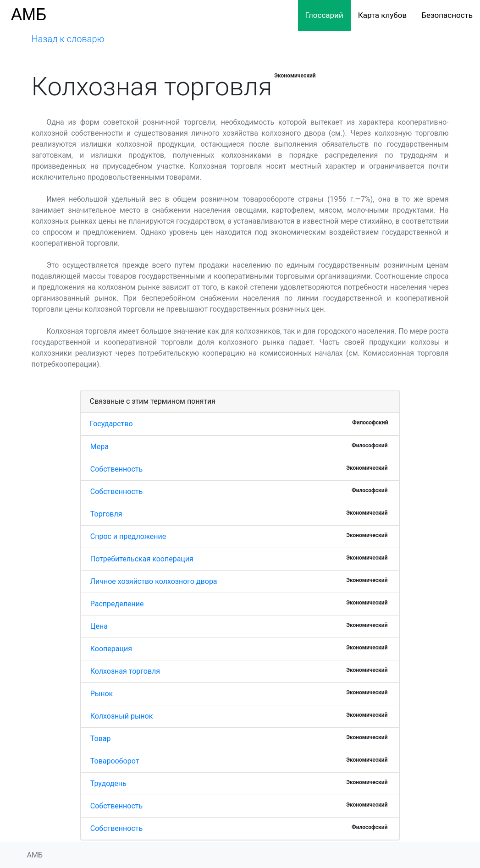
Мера (99, 447)
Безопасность (447, 15)
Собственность (116, 469)
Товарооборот (115, 761)
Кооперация (111, 649)
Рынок (102, 694)
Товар (101, 739)
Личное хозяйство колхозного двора (154, 581)
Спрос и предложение (128, 536)
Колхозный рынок (122, 716)
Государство (111, 424)
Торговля (106, 514)
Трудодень (108, 783)
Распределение (117, 604)
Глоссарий (324, 15)
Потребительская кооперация (142, 559)
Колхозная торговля (125, 671)
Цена (99, 626)
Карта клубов (382, 15)
